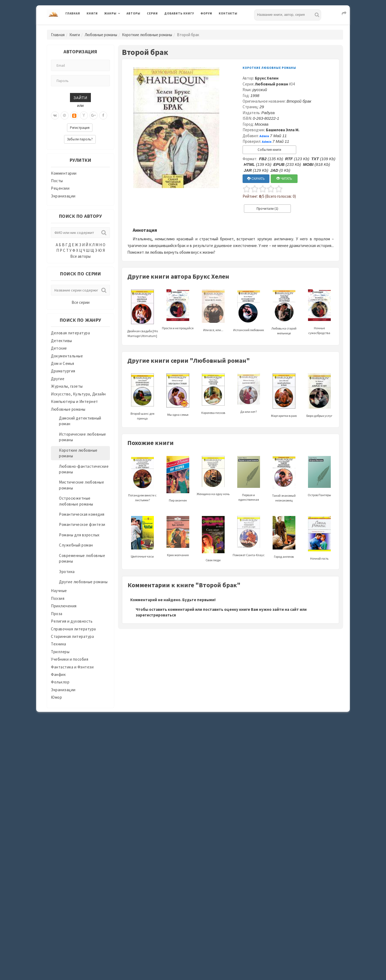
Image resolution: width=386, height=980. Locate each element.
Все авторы (80, 256)
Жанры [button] (110, 13)
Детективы (62, 341)
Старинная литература (72, 636)
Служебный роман (76, 545)
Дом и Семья (63, 363)
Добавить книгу (179, 13)
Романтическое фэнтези (82, 524)
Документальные (67, 356)
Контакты (228, 13)
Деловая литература (70, 333)
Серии (152, 13)
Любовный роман (272, 84)
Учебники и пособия (70, 659)
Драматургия (63, 371)
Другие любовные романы (83, 582)
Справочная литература (73, 629)
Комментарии (64, 173)
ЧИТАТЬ (284, 179)
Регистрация (80, 128)
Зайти (80, 97)
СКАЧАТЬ (256, 179)
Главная (73, 13)
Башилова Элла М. (283, 130)
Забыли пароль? (80, 139)
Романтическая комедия (82, 514)
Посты (57, 181)
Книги (92, 13)
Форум (206, 13)
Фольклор (60, 682)
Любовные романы (101, 35)
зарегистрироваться (156, 615)
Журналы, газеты (67, 386)
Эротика (67, 572)
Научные (59, 591)
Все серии (81, 302)
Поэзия (58, 598)
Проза (57, 614)
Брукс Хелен (267, 78)
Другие (58, 379)
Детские (59, 348)
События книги (269, 150)
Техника (59, 644)
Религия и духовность (72, 621)
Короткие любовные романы (147, 35)
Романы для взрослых (79, 535)
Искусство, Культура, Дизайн (78, 394)
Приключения (64, 606)
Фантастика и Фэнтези (72, 667)
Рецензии (60, 188)
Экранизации (63, 196)
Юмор (56, 697)
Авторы (133, 13)
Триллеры (60, 652)
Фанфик (58, 674)
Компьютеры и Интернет (75, 401)
